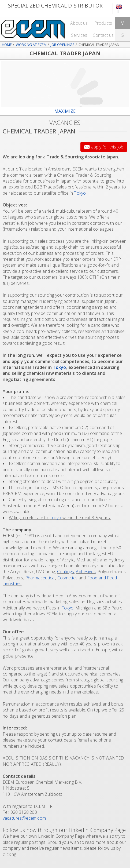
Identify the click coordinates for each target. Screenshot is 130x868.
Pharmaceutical (40, 578)
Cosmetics (67, 578)
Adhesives (86, 572)
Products (103, 23)
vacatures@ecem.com (24, 818)
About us (79, 23)
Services (79, 35)
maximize (65, 111)
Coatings (66, 572)
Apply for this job (107, 147)
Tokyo (80, 193)
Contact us (103, 35)
